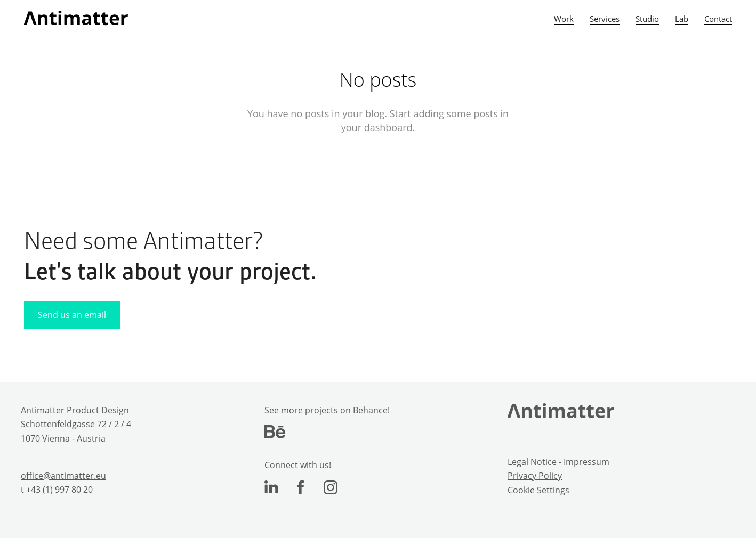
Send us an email (72, 315)
